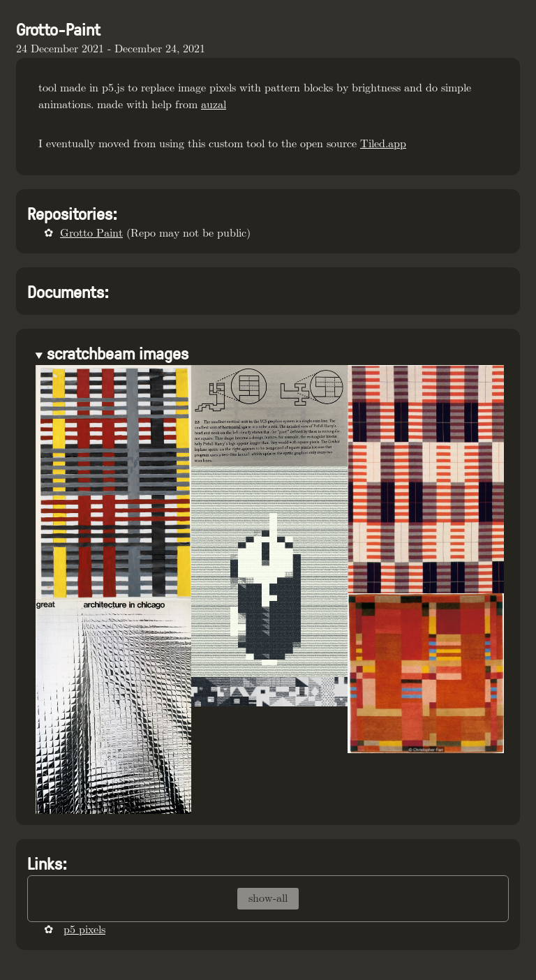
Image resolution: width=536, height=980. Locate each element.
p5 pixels (84, 930)
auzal (214, 105)
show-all (268, 899)
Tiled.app (383, 144)
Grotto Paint (91, 233)
